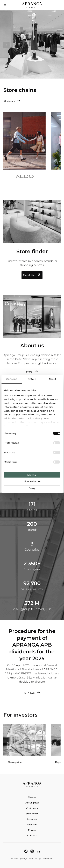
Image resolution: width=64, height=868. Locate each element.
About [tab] (52, 379)
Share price (15, 762)
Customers (32, 808)
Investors (32, 819)
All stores (12, 101)
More (32, 372)
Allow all (32, 475)
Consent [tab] (12, 379)
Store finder (32, 275)
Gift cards (32, 825)
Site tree (32, 797)
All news (32, 693)
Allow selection (32, 481)
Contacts (32, 835)
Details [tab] (32, 379)
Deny (32, 488)
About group (32, 803)
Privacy (32, 830)
